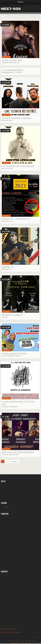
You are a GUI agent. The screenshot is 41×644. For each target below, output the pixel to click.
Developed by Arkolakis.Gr (20, 643)
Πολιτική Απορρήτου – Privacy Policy (11, 632)
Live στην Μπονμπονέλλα (12, 70)
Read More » (6, 57)
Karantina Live (8, 267)
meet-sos (7, 507)
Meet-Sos (11, 9)
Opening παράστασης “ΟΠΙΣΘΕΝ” (14, 354)
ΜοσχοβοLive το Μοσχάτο (12, 315)
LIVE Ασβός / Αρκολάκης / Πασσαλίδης (16, 118)
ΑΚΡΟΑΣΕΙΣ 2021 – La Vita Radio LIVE (16, 219)
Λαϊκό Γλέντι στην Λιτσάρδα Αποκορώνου (18, 452)
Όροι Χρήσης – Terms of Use (9, 629)
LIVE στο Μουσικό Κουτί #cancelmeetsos (18, 166)
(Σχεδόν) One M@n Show (12, 60)
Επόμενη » (15, 461)
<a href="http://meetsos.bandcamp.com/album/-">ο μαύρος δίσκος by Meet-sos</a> (17, 599)
